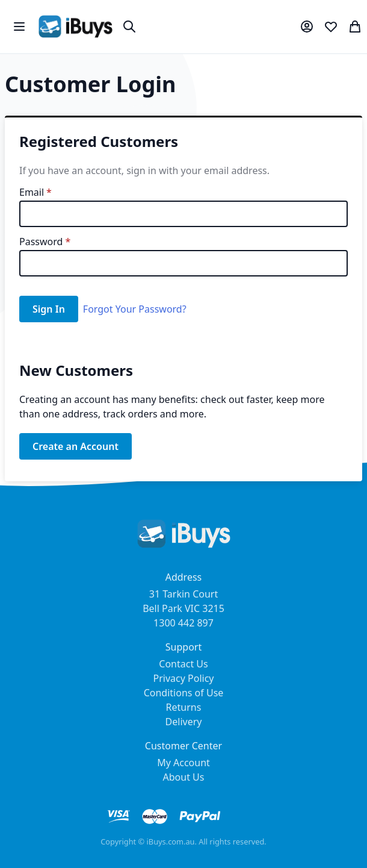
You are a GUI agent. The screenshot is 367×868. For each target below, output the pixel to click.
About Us (184, 777)
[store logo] (76, 27)
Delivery (184, 722)
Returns (184, 707)
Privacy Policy (184, 678)
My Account (183, 763)
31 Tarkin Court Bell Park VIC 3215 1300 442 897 (183, 608)
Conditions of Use (184, 693)
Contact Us (183, 664)
